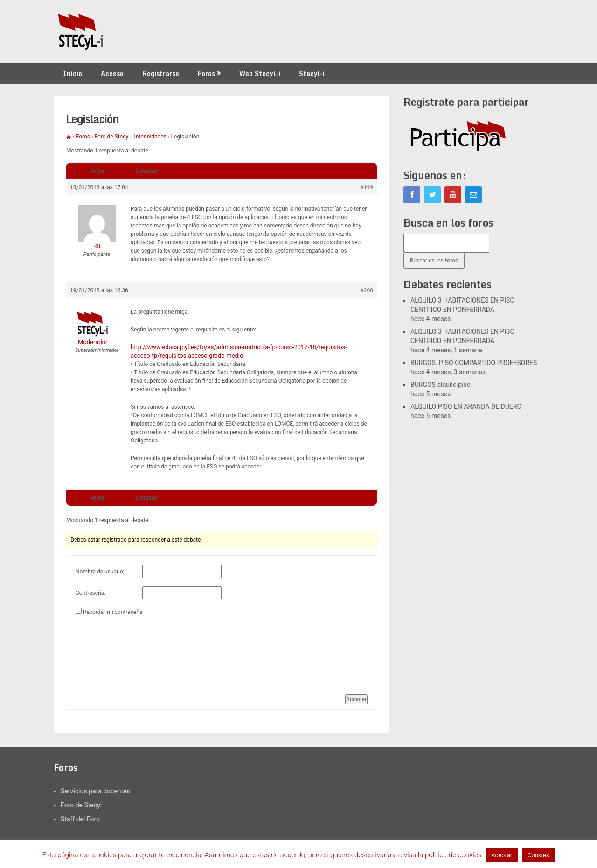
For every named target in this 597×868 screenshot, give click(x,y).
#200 (367, 290)
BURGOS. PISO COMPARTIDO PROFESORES (474, 363)
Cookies (538, 855)
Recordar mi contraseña (113, 612)
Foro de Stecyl (112, 137)
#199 (367, 187)
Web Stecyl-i (260, 73)
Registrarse (161, 73)
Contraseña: (90, 593)
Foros (206, 73)
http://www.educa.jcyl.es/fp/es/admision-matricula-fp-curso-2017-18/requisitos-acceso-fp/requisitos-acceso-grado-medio (239, 351)
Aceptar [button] (502, 855)
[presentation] (114, 651)
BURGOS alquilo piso (441, 385)
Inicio (73, 73)
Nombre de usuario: (100, 572)
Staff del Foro (80, 819)
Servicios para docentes (95, 791)
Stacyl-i (312, 73)
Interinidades (150, 137)
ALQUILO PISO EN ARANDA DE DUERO (466, 406)
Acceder (356, 699)
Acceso (112, 73)
